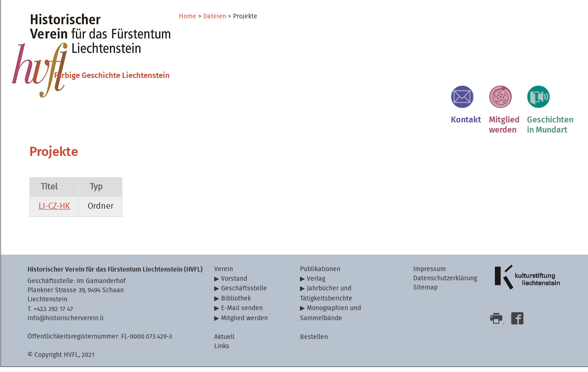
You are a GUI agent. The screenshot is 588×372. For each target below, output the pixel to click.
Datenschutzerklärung (445, 283)
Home (188, 17)
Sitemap (425, 292)
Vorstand (234, 284)
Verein (224, 274)
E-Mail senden (242, 314)
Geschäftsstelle (244, 294)
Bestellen (314, 342)
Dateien (215, 17)
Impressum (430, 274)
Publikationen (320, 274)
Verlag (316, 284)
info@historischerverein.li (66, 323)
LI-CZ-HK (54, 212)
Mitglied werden (244, 323)
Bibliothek (236, 303)
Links (222, 351)
